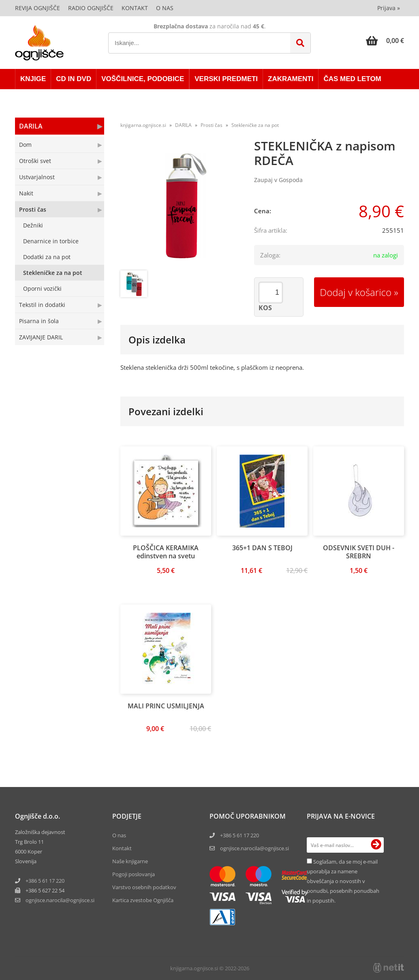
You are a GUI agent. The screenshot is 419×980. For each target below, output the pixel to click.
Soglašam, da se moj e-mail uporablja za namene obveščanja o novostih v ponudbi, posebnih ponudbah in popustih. (343, 881)
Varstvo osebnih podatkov (144, 887)
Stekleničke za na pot (53, 273)
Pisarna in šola (39, 321)
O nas (165, 8)
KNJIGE (33, 79)
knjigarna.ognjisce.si (143, 125)
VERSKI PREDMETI (226, 79)
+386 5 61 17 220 (45, 881)
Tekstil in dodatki (42, 305)
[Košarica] (385, 41)
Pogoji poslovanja (134, 874)
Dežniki (33, 225)
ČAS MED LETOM (352, 79)
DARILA (31, 126)
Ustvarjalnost (37, 177)
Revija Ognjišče (37, 8)
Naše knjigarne (130, 861)
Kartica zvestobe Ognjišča (143, 900)
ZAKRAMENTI (291, 79)
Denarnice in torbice (51, 241)
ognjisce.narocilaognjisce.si (60, 900)
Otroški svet (35, 161)
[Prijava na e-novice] (376, 845)
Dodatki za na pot (47, 257)
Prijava (389, 8)
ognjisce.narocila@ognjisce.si (254, 848)
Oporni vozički (42, 288)
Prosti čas (33, 209)
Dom (25, 145)
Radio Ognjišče (91, 8)
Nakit (26, 193)
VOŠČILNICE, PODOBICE (143, 79)
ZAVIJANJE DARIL (41, 337)
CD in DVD (74, 79)
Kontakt (135, 8)
